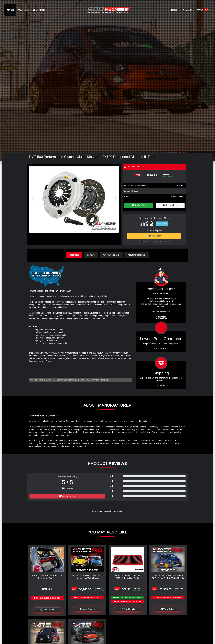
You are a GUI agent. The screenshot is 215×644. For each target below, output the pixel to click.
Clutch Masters (178, 197)
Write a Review (67, 496)
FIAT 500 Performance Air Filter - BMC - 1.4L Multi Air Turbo (128, 577)
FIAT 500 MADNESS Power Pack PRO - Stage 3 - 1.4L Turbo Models (168, 577)
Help (175, 10)
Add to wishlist (170, 205)
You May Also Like (112, 255)
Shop (10, 10)
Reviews (91, 255)
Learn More (162, 224)
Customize (39, 10)
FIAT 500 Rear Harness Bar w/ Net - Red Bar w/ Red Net (47, 577)
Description (74, 255)
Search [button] (188, 10)
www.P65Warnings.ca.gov (98, 380)
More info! (180, 186)
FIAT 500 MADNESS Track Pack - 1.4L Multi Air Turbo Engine (87, 577)
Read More (161, 348)
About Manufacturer (137, 255)
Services (23, 10)
